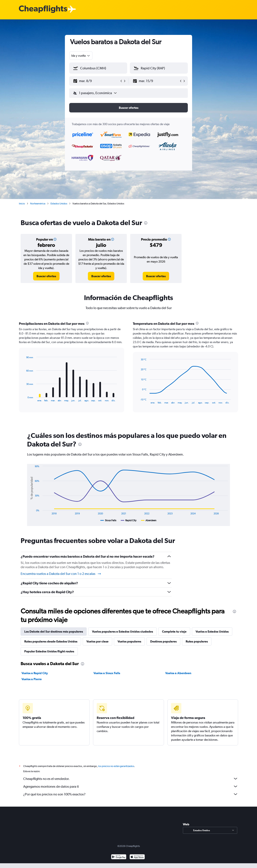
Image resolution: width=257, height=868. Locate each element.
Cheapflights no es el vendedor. (131, 779)
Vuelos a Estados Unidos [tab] (212, 632)
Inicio (22, 204)
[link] (46, 276)
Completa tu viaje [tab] (174, 632)
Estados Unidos (59, 204)
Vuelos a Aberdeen (178, 673)
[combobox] (81, 56)
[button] (96, 81)
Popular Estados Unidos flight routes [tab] (49, 651)
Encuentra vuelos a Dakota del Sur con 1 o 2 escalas (61, 574)
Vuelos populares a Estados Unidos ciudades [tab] (122, 632)
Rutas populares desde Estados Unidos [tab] (51, 641)
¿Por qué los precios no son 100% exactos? (131, 794)
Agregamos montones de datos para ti (131, 786)
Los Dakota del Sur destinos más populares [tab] (54, 632)
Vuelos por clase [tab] (97, 641)
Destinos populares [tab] (163, 641)
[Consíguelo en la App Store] (137, 857)
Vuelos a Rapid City (35, 673)
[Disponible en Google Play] (119, 857)
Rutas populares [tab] (197, 641)
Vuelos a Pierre (32, 679)
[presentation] (146, 223)
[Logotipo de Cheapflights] (43, 9)
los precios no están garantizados (116, 766)
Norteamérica (38, 204)
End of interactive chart (24, 398)
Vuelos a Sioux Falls (107, 673)
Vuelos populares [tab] (129, 641)
